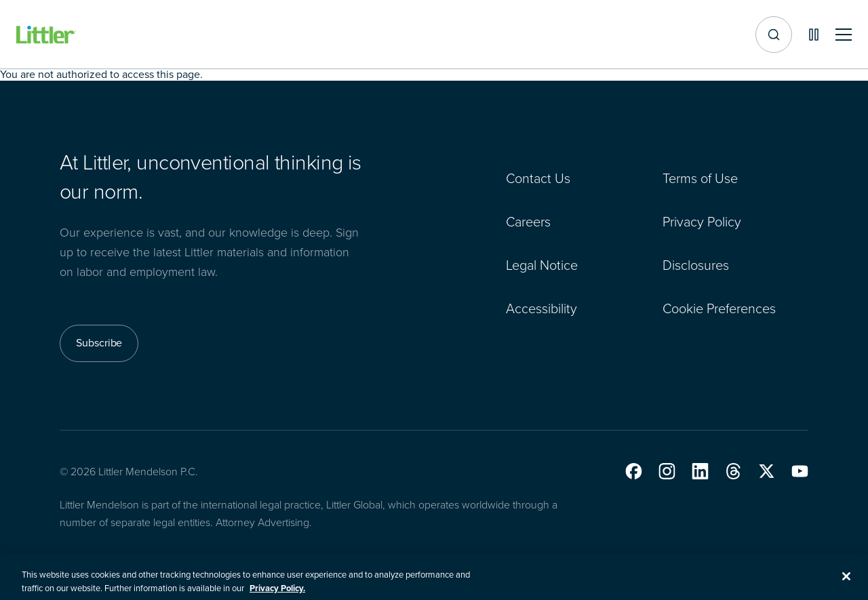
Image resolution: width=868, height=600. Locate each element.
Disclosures (696, 265)
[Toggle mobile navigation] (844, 35)
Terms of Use (700, 178)
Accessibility (541, 308)
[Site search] (774, 35)
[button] (634, 471)
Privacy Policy (702, 222)
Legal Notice (542, 265)
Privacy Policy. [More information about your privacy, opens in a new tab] (277, 594)
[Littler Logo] (46, 35)
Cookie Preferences (719, 308)
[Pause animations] (814, 35)
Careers (528, 222)
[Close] (846, 582)
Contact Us (538, 178)
